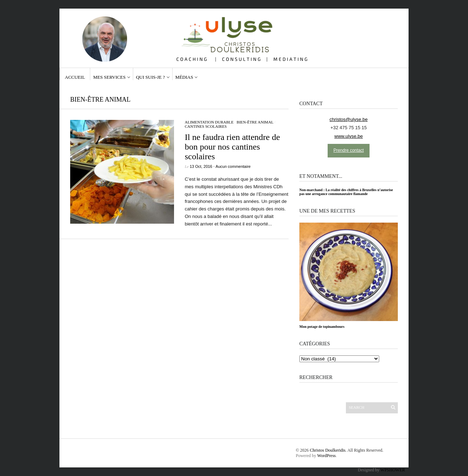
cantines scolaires (206, 126)
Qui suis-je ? (151, 77)
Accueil (75, 77)
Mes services (109, 77)
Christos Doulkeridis (328, 450)
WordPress (327, 456)
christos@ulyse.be (348, 119)
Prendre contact (349, 150)
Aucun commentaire (233, 166)
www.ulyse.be (349, 136)
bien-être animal (255, 122)
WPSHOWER (393, 470)
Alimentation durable (209, 122)
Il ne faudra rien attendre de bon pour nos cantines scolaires (232, 147)
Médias (184, 77)
